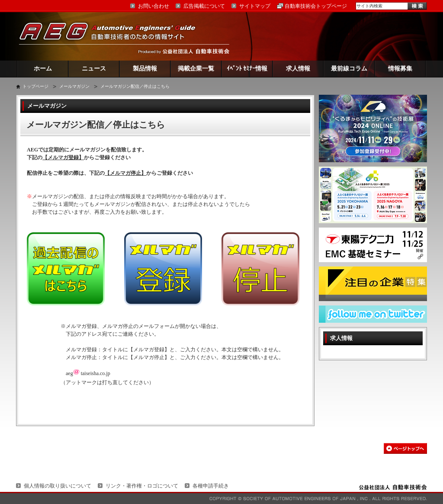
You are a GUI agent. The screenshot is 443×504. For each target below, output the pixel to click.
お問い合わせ (154, 6)
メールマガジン (74, 86)
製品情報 (145, 69)
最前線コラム (349, 69)
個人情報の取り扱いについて (58, 486)
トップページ (35, 86)
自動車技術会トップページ (316, 6)
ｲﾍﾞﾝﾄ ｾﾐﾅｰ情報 (247, 69)
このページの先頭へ (405, 448)
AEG (113, 36)
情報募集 (400, 69)
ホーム (43, 69)
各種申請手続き (211, 486)
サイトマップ (255, 6)
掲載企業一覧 (196, 69)
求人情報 (298, 69)
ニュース (94, 69)
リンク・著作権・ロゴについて (142, 486)
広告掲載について (204, 6)
